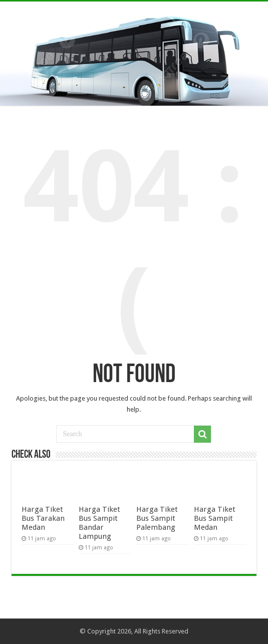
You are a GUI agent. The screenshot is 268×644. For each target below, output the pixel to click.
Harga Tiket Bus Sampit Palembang (157, 518)
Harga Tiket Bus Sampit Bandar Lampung (99, 523)
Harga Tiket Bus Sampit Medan (215, 518)
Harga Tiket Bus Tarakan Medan (43, 518)
